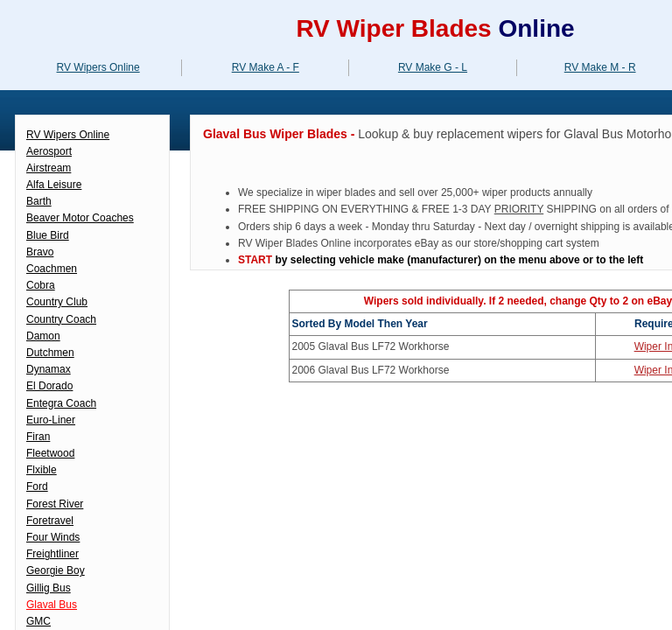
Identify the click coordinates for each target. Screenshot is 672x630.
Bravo (40, 252)
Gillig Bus (49, 588)
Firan (38, 437)
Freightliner (52, 554)
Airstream (49, 168)
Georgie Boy (56, 570)
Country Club (57, 302)
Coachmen (52, 269)
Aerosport (49, 151)
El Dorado (49, 386)
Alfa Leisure (54, 185)
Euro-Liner (51, 420)
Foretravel (50, 521)
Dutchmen (50, 353)
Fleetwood (50, 453)
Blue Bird (48, 235)
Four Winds (53, 537)
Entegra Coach (61, 403)
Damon (43, 336)
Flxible (42, 470)
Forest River (55, 504)
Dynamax (49, 369)
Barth (39, 201)
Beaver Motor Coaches (80, 218)
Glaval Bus (52, 605)
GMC (38, 621)
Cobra (41, 285)
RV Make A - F (266, 67)
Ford (37, 486)
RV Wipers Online (68, 135)
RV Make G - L (433, 67)
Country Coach (61, 319)
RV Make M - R (600, 67)
